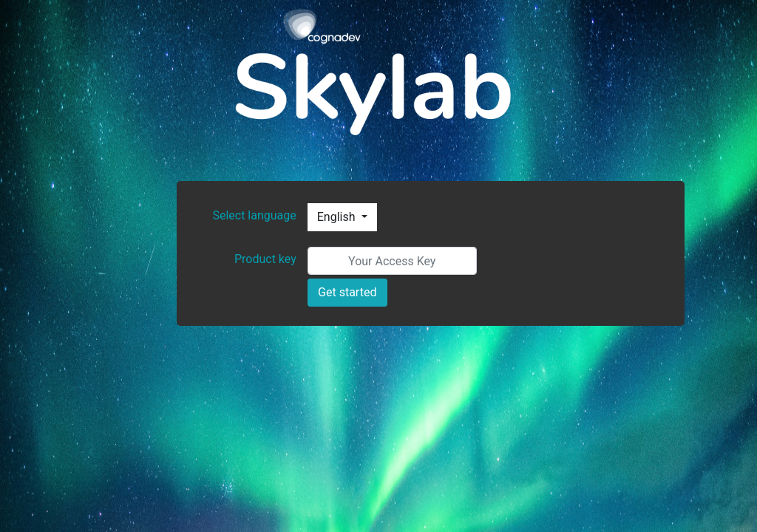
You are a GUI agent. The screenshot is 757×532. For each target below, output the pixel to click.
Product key (265, 259)
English (338, 217)
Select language (254, 215)
